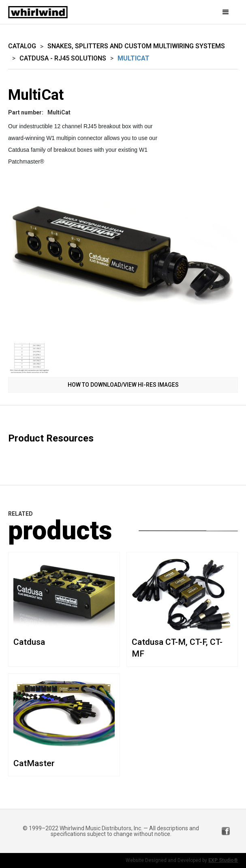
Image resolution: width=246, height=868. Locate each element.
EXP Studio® (223, 860)
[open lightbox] (123, 259)
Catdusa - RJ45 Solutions (63, 58)
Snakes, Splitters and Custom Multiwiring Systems (136, 46)
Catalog (22, 46)
